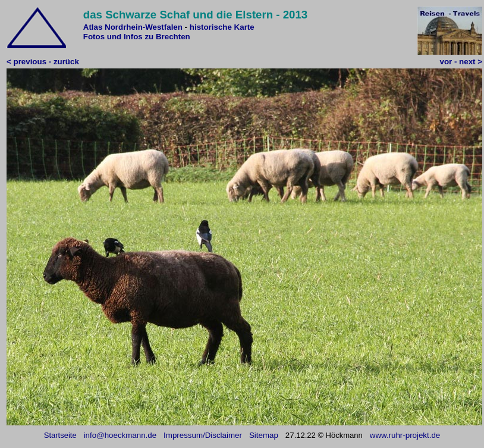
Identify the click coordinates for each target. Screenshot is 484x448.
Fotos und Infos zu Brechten (137, 37)
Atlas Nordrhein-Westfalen (133, 27)
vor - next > (461, 62)
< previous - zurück (43, 62)
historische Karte (222, 27)
